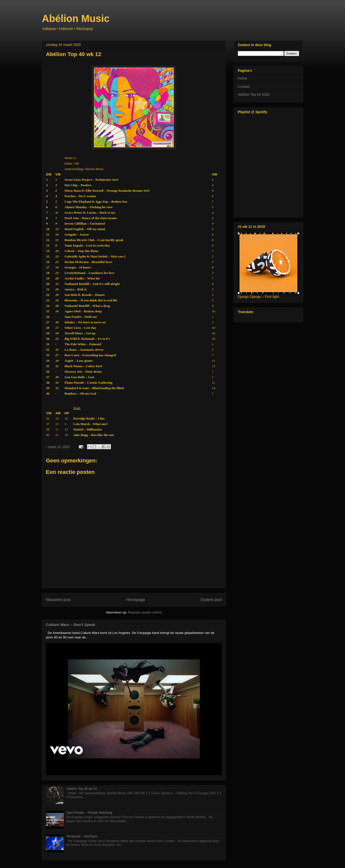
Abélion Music (76, 18)
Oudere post (211, 600)
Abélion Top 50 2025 (254, 94)
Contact (244, 87)
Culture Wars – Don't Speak (71, 625)
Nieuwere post (58, 600)
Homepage (136, 600)
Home (242, 78)
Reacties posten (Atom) (145, 612)
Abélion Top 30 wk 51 (82, 789)
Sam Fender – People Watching (89, 813)
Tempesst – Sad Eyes (82, 836)
